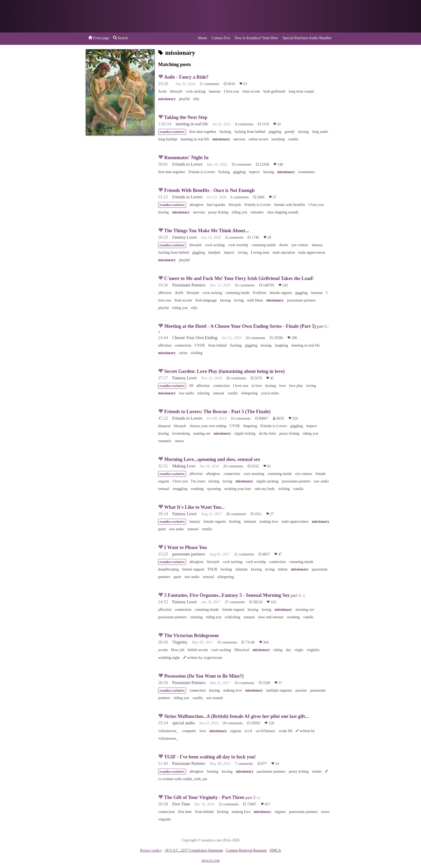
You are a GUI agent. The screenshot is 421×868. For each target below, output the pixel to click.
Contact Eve (221, 38)
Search (121, 38)
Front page (99, 38)
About (202, 38)
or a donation (308, 16)
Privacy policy (151, 850)
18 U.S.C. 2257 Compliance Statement (194, 850)
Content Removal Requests (246, 850)
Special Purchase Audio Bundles (307, 38)
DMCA (275, 850)
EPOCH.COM (210, 861)
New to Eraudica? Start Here (256, 38)
